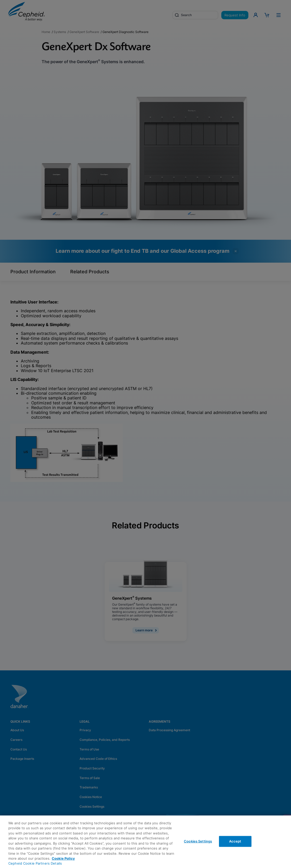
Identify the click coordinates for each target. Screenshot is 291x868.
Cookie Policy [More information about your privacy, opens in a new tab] (63, 858)
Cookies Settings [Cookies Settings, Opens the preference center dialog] (198, 841)
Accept (235, 841)
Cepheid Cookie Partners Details (35, 863)
